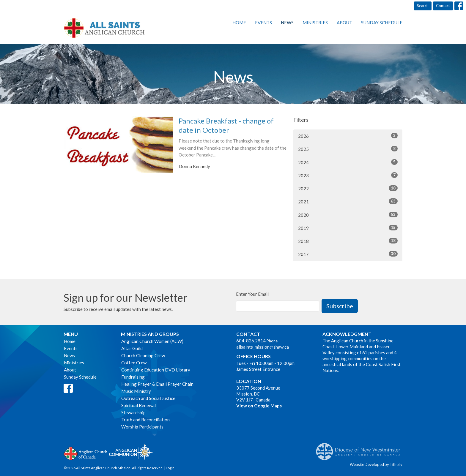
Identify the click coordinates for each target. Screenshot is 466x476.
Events (263, 23)
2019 (348, 228)
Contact (443, 6)
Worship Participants (142, 427)
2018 (348, 241)
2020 (348, 215)
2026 (348, 136)
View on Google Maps (259, 406)
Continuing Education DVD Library (156, 370)
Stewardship (133, 412)
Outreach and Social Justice (148, 398)
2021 (348, 201)
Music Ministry (136, 391)
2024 (348, 162)
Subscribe (340, 306)
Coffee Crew (134, 363)
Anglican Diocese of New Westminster (360, 449)
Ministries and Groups (150, 334)
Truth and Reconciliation (145, 420)
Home (239, 23)
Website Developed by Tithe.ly (376, 464)
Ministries (315, 23)
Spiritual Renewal (138, 405)
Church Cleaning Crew (143, 355)
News (287, 23)
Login (170, 468)
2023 (348, 175)
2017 (348, 254)
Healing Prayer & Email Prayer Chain (157, 384)
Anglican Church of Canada (86, 453)
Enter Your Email (252, 294)
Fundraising (133, 377)
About (344, 23)
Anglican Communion (131, 452)
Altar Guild (132, 348)
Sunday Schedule (382, 23)
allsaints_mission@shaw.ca (263, 347)
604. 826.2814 (251, 341)
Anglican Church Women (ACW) (152, 341)
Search (423, 6)
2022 (348, 188)
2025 (348, 149)
